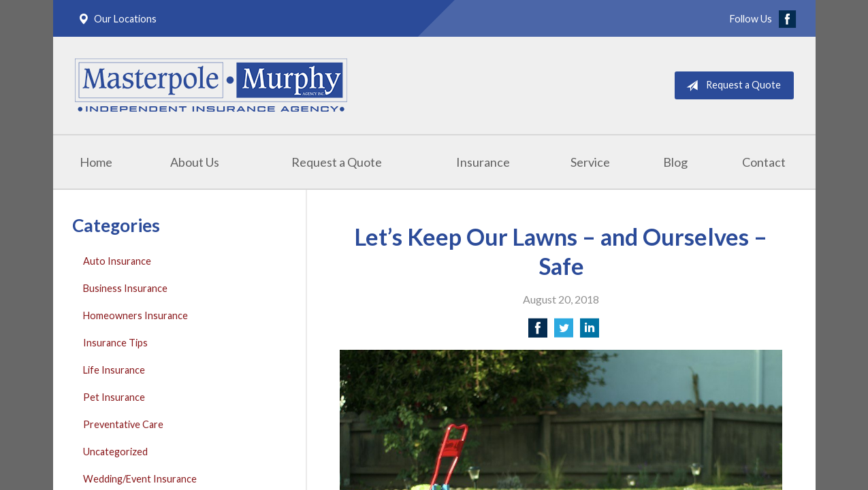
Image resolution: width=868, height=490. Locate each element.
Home (96, 162)
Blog (675, 162)
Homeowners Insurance (135, 315)
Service (590, 162)
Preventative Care (123, 424)
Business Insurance (125, 288)
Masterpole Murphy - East (211, 85)
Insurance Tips (115, 343)
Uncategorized (115, 452)
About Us (195, 162)
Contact (764, 162)
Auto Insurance (117, 261)
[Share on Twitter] (564, 332)
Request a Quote (731, 86)
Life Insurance (114, 370)
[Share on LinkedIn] (590, 332)
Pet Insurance (114, 397)
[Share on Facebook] (538, 332)
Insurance (483, 162)
